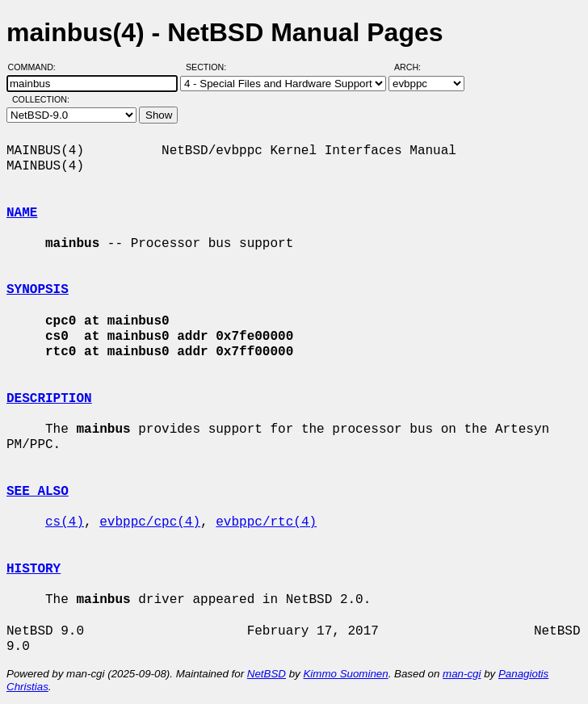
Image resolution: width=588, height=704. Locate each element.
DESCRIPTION (49, 399)
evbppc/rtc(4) (266, 522)
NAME (22, 213)
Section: (210, 67)
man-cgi (462, 674)
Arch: (415, 67)
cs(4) (65, 522)
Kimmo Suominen (345, 674)
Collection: (41, 99)
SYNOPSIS (38, 290)
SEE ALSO (38, 492)
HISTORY (34, 569)
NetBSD (267, 674)
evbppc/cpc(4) (150, 522)
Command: (37, 67)
